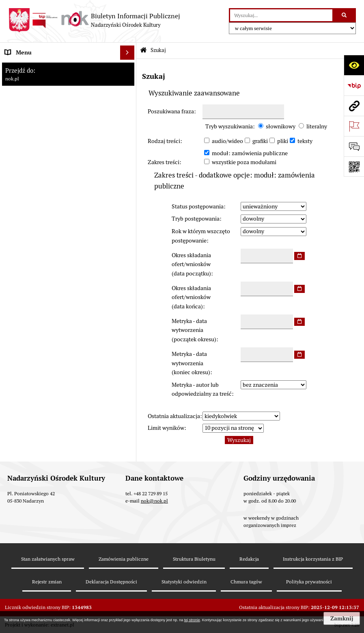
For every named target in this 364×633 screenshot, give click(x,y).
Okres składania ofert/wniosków (191, 264)
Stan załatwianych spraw (48, 559)
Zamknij (342, 618)
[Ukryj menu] (127, 53)
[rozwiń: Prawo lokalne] (129, 183)
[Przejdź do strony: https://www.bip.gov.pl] (354, 85)
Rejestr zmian (47, 582)
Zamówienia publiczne (124, 559)
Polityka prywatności (309, 582)
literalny (317, 126)
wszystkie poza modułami (244, 162)
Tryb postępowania (196, 219)
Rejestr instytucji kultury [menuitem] (36, 240)
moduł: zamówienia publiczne (250, 153)
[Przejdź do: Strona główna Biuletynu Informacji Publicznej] (143, 51)
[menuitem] (68, 86)
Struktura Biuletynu (194, 559)
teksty (305, 141)
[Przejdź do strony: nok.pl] (354, 106)
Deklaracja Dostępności (111, 582)
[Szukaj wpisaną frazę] (345, 15)
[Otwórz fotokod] (354, 167)
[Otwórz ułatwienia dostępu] (354, 65)
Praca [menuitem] (12, 226)
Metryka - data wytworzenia (194, 330)
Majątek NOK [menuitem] (21, 197)
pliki (283, 141)
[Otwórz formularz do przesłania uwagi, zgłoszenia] (354, 146)
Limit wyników (166, 428)
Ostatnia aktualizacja (174, 416)
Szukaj (158, 50)
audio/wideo (227, 141)
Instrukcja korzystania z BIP (313, 559)
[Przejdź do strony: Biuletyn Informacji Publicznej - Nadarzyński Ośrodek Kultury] (94, 20)
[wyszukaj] (281, 15)
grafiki (260, 141)
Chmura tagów (246, 582)
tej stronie (192, 620)
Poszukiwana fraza (171, 111)
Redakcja (249, 559)
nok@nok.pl (154, 501)
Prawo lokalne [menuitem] (22, 183)
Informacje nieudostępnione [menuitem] (40, 254)
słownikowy (281, 126)
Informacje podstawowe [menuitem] (35, 67)
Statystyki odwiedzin (184, 582)
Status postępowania (198, 206)
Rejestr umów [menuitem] (22, 212)
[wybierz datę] (299, 256)
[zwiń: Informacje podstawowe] (129, 67)
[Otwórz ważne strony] (354, 126)
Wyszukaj (239, 440)
